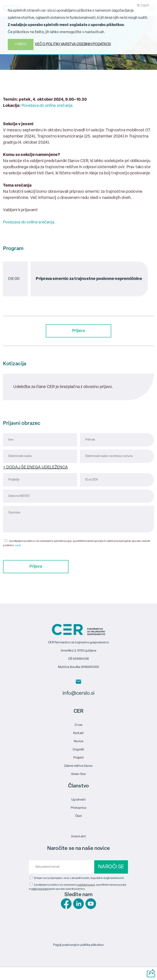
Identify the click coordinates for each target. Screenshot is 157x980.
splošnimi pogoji (86, 885)
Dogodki (78, 750)
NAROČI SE (111, 867)
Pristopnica (78, 808)
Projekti (78, 758)
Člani (79, 816)
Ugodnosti (78, 800)
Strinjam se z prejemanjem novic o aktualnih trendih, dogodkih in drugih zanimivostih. (79, 878)
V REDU (21, 44)
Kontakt (78, 733)
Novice (78, 741)
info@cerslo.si (78, 694)
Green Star (79, 774)
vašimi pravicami (40, 889)
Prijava (78, 331)
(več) (18, 546)
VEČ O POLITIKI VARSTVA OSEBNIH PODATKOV (73, 44)
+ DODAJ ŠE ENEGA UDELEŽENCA (35, 467)
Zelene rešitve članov (78, 766)
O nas (78, 725)
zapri (143, 6)
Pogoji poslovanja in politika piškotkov (79, 945)
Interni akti (78, 837)
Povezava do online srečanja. (48, 106)
